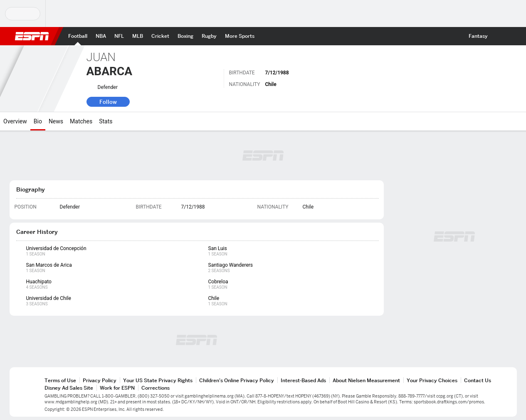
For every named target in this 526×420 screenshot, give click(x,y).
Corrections (156, 388)
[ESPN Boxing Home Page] (185, 36)
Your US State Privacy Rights (158, 380)
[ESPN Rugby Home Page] (209, 36)
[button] (499, 36)
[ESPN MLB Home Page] (138, 36)
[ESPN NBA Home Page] (101, 36)
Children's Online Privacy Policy (237, 380)
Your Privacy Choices (432, 380)
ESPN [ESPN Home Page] (32, 36)
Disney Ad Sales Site (69, 388)
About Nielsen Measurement (366, 380)
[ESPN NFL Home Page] (119, 36)
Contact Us (478, 380)
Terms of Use (60, 380)
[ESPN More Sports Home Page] (240, 36)
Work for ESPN (117, 388)
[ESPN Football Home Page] (78, 36)
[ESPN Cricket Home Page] (160, 36)
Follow (108, 102)
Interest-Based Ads (303, 380)
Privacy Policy (100, 380)
